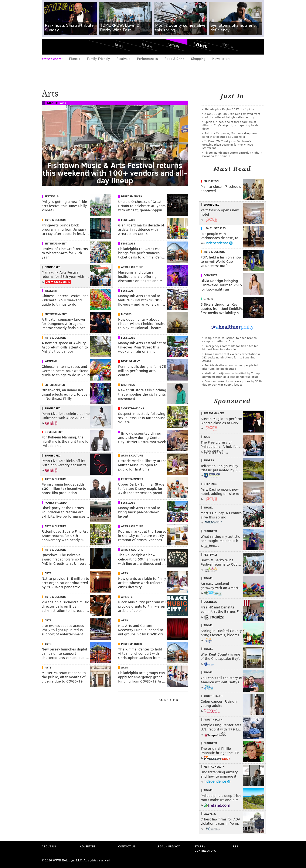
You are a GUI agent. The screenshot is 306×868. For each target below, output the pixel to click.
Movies (126, 314)
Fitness (75, 58)
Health (146, 45)
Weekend (51, 291)
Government (54, 432)
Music (53, 103)
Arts (63, 103)
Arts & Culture (55, 220)
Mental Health (214, 767)
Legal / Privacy (168, 846)
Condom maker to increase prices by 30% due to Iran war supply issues (232, 383)
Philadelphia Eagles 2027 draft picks (229, 109)
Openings (210, 484)
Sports (227, 45)
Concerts (210, 275)
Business (210, 531)
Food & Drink (174, 58)
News (119, 45)
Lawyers (210, 814)
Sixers (208, 299)
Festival (127, 291)
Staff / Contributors (205, 848)
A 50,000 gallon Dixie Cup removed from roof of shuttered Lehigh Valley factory (231, 115)
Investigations (133, 408)
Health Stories (215, 228)
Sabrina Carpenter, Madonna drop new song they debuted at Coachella (229, 135)
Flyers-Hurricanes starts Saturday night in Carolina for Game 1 (232, 154)
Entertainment (56, 243)
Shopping (198, 58)
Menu (48, 47)
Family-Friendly (98, 58)
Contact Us (127, 846)
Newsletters (221, 58)
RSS (235, 846)
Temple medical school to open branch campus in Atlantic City (229, 339)
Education (211, 181)
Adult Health (213, 696)
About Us (49, 846)
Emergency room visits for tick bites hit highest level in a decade (230, 348)
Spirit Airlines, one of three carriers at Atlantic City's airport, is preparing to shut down (231, 125)
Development (131, 361)
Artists (127, 597)
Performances (147, 58)
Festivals (123, 58)
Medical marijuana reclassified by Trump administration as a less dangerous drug (231, 375)
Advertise (87, 846)
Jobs (207, 437)
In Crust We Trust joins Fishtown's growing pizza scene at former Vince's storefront (228, 144)
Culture (173, 45)
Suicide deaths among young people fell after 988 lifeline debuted (230, 367)
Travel (208, 507)
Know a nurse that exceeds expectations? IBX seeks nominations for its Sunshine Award (231, 357)
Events (200, 45)
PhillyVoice (71, 47)
